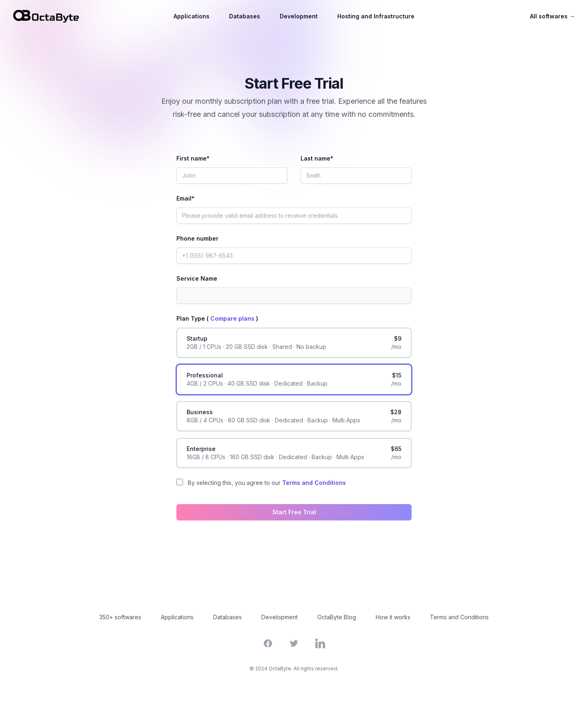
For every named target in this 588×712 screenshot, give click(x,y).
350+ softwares (120, 617)
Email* (185, 198)
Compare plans (233, 318)
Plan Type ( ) (217, 318)
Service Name (197, 278)
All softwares (552, 16)
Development (299, 16)
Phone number (197, 238)
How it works (393, 617)
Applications (192, 16)
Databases (245, 16)
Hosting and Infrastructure (376, 16)
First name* (193, 158)
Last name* (317, 158)
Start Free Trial (294, 512)
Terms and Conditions (314, 483)
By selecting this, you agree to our (267, 483)
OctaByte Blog (337, 617)
